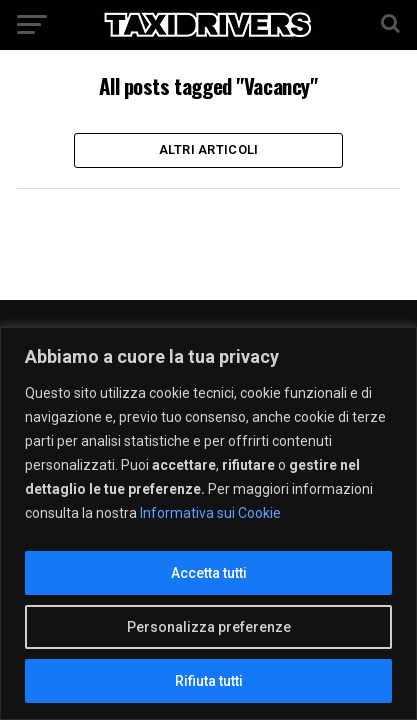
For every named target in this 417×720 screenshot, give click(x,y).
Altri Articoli (209, 149)
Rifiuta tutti (209, 681)
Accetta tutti (209, 573)
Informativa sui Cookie (210, 513)
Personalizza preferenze (209, 627)
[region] (208, 523)
